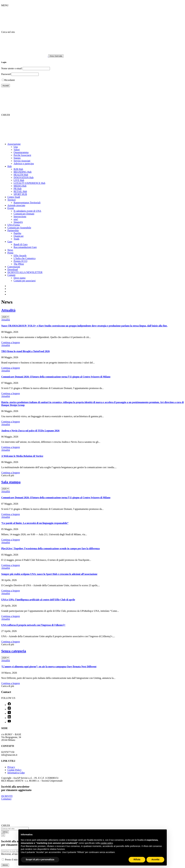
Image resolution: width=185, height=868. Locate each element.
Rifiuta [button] (137, 859)
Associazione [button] (14, 144)
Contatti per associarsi (25, 281)
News (10, 250)
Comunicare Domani (24, 214)
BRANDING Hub (23, 172)
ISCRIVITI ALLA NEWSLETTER (25, 272)
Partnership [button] (13, 230)
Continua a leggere (11, 342)
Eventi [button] (11, 208)
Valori (17, 150)
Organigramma (21, 152)
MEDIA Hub (20, 186)
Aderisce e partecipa (24, 164)
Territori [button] (12, 200)
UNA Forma (14, 225)
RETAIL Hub (20, 191)
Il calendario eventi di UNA (27, 211)
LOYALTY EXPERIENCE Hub (29, 183)
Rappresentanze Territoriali (27, 203)
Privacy (11, 767)
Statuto (17, 158)
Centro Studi (14, 197)
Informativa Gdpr (16, 773)
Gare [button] (10, 242)
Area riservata (56, 56)
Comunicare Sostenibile (19, 228)
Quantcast (19, 236)
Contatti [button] (11, 275)
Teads (16, 239)
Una (16, 147)
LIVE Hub (19, 180)
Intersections (20, 216)
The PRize (19, 264)
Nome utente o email (12, 68)
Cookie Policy (14, 770)
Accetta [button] (155, 859)
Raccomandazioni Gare (25, 247)
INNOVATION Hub (24, 177)
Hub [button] (10, 166)
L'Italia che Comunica (25, 258)
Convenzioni (14, 267)
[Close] (3, 835)
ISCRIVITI (7, 796)
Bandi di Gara (21, 244)
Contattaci (6, 799)
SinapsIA (18, 222)
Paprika (17, 233)
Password (6, 74)
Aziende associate (16, 205)
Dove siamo (20, 278)
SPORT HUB (20, 194)
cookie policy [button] (107, 843)
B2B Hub (18, 169)
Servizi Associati (22, 161)
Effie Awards (20, 256)
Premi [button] (10, 253)
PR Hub (18, 189)
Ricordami (10, 80)
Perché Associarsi (22, 155)
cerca (5, 832)
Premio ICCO (20, 261)
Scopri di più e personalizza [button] (40, 859)
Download (13, 269)
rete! (16, 219)
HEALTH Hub (21, 175)
